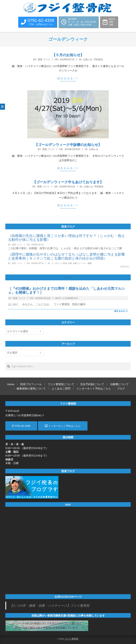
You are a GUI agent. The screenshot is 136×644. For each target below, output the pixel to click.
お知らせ (88, 59)
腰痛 (90, 263)
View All (125, 267)
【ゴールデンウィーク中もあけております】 (68, 182)
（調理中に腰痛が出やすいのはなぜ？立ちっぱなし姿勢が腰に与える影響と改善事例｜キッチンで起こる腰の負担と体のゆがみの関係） (66, 256)
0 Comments (70, 298)
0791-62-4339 (21, 426)
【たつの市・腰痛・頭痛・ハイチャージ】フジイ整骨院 (50, 606)
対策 (70, 263)
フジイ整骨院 (71, 639)
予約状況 (98, 59)
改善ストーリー (80, 263)
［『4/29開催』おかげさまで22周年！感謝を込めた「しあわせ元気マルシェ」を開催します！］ (66, 290)
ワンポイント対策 (59, 263)
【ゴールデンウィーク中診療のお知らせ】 (68, 145)
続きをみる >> (68, 78)
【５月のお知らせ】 (68, 55)
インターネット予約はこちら (63, 426)
